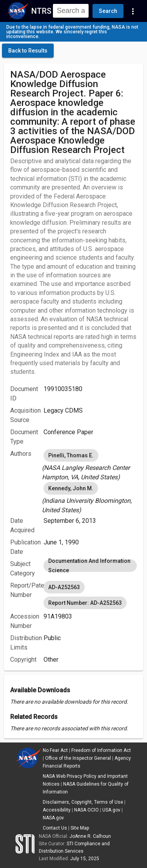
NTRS (41, 11)
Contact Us (55, 828)
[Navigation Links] (133, 11)
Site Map (80, 828)
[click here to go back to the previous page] (28, 51)
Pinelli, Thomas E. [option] (71, 455)
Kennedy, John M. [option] (71, 488)
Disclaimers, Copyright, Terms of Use (83, 802)
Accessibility (57, 810)
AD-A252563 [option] (64, 587)
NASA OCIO (86, 810)
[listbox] (90, 465)
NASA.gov (53, 818)
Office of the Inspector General (78, 758)
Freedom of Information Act (101, 750)
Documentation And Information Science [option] (90, 566)
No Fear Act (55, 750)
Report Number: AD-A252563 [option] (85, 603)
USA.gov (111, 810)
